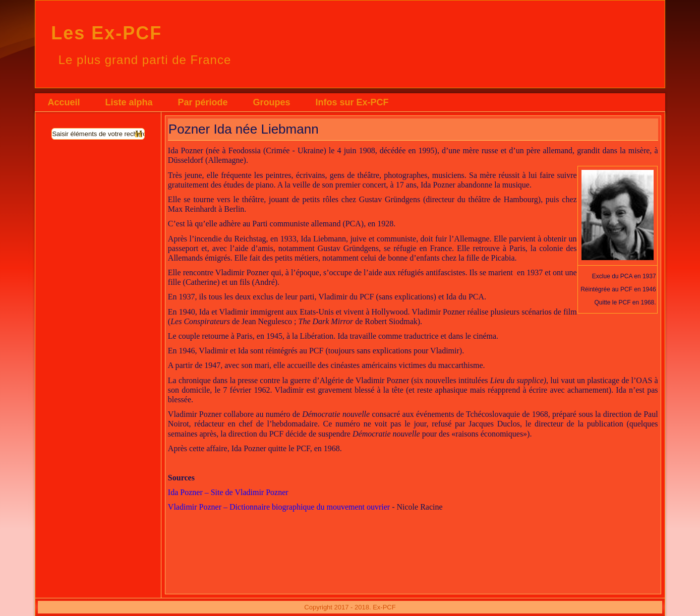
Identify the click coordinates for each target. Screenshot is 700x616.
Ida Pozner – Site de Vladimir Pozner (228, 492)
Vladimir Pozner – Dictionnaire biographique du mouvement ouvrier (279, 507)
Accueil (64, 102)
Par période (202, 102)
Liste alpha (129, 102)
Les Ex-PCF (106, 33)
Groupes (271, 102)
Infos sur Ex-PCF (352, 102)
